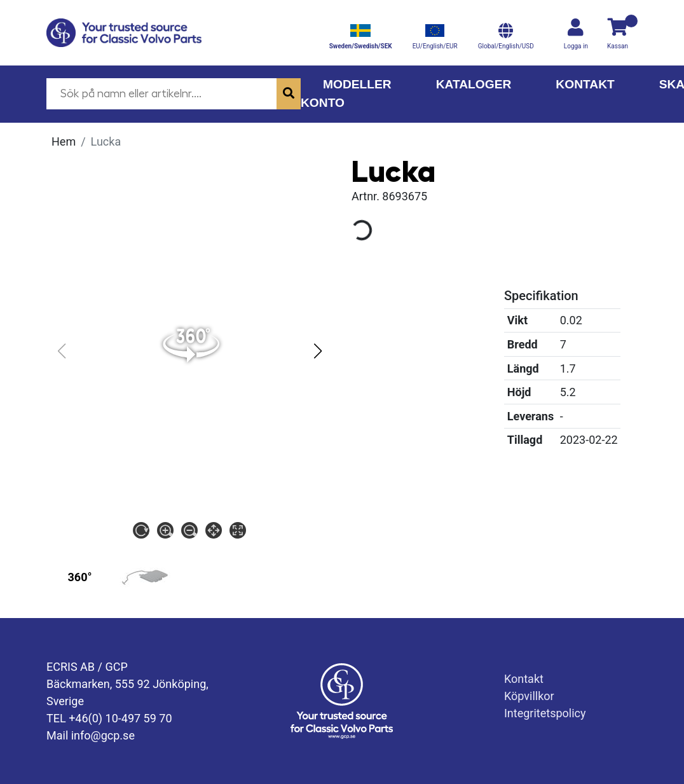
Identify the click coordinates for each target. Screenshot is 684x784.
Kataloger (474, 84)
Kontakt (585, 84)
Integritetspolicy (545, 713)
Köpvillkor (529, 696)
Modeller (357, 84)
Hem (64, 141)
